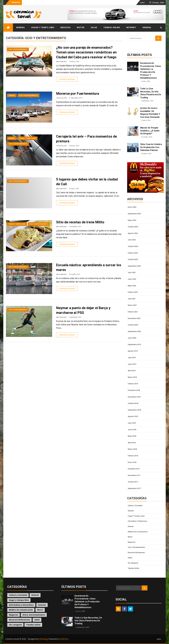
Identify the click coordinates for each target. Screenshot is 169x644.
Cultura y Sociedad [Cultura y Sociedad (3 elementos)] (18, 595)
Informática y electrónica (137, 521)
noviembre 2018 (134, 397)
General (21, 27)
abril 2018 (132, 443)
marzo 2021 (132, 305)
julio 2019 (132, 358)
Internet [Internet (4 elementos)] (42, 605)
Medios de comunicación (138, 532)
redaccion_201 (61, 146)
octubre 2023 (133, 246)
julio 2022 (132, 272)
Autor (143, 3)
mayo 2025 (132, 220)
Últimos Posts (139, 55)
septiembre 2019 (134, 344)
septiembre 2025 (134, 214)
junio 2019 (132, 364)
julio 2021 (132, 299)
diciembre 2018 (134, 390)
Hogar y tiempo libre (43, 27)
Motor (81, 27)
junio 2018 (132, 430)
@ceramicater (62, 61)
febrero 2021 (133, 312)
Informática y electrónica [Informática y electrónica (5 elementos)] (21, 605)
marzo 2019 (132, 377)
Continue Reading (67, 79)
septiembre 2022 (134, 266)
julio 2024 (132, 240)
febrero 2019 (133, 384)
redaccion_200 (61, 98)
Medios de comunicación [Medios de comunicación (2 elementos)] (21, 610)
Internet (131, 27)
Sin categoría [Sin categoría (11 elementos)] (15, 625)
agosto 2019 (133, 351)
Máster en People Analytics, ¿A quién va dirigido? (150, 131)
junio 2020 (132, 338)
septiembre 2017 (134, 488)
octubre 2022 (133, 259)
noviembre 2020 (134, 318)
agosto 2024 (133, 233)
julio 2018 (132, 423)
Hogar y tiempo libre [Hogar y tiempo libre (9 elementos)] (19, 600)
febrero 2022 (133, 292)
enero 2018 (132, 462)
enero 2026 (132, 207)
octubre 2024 (133, 227)
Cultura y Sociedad (135, 506)
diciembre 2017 (134, 469)
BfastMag (44, 639)
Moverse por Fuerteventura (78, 94)
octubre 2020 (133, 325)
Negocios (65, 27)
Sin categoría (133, 563)
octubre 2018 (133, 403)
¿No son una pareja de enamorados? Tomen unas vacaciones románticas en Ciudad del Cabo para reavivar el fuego (86, 52)
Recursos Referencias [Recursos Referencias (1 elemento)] (19, 620)
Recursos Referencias (136, 553)
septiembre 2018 (134, 410)
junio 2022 (132, 279)
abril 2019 (132, 371)
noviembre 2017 (134, 475)
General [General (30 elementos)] (35, 595)
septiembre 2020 (134, 331)
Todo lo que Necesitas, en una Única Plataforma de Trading (151, 93)
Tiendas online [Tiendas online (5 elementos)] (33, 625)
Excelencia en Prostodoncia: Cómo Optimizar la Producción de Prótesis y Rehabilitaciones (151, 71)
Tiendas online (112, 27)
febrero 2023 (133, 253)
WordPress (64, 639)
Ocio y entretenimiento (18, 49)
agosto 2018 (133, 416)
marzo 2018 (132, 449)
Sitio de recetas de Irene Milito (80, 222)
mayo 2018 (132, 436)
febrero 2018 (133, 456)
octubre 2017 (133, 482)
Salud (94, 27)
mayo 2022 (132, 286)
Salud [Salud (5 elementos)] (37, 620)
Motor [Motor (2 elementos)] (40, 610)
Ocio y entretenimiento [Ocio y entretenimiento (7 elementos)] (34, 615)
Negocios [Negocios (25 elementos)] (14, 615)
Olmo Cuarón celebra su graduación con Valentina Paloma (151, 147)
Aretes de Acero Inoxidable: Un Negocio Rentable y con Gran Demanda (150, 113)
